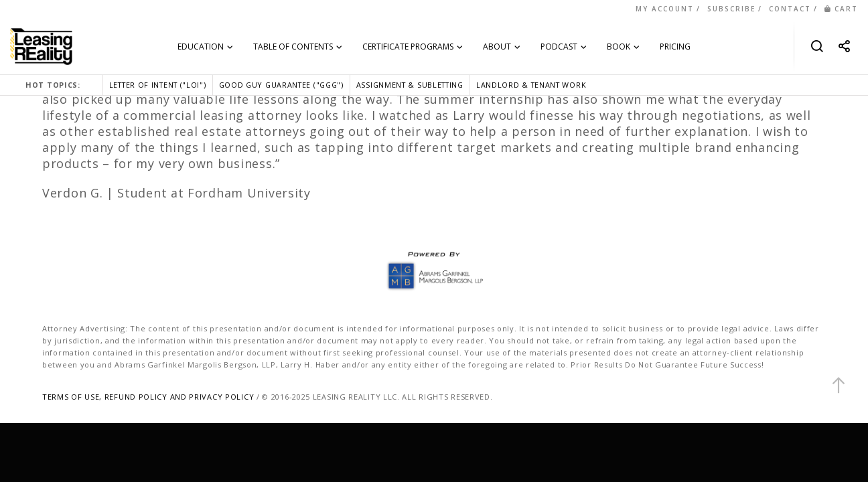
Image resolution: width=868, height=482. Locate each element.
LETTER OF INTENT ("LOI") (158, 85)
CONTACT (790, 9)
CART (841, 9)
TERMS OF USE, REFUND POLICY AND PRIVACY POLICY (148, 397)
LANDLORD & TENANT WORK (531, 85)
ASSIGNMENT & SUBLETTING (410, 85)
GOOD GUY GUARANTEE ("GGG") (281, 85)
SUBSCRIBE (731, 9)
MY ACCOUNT (665, 9)
